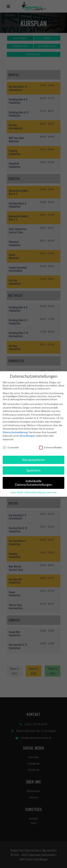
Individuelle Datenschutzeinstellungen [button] (33, 483)
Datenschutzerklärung (15, 432)
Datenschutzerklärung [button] (35, 492)
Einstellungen (28, 436)
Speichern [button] (33, 470)
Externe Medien (51, 447)
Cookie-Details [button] (17, 492)
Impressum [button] (52, 492)
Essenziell (11, 447)
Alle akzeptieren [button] (33, 460)
